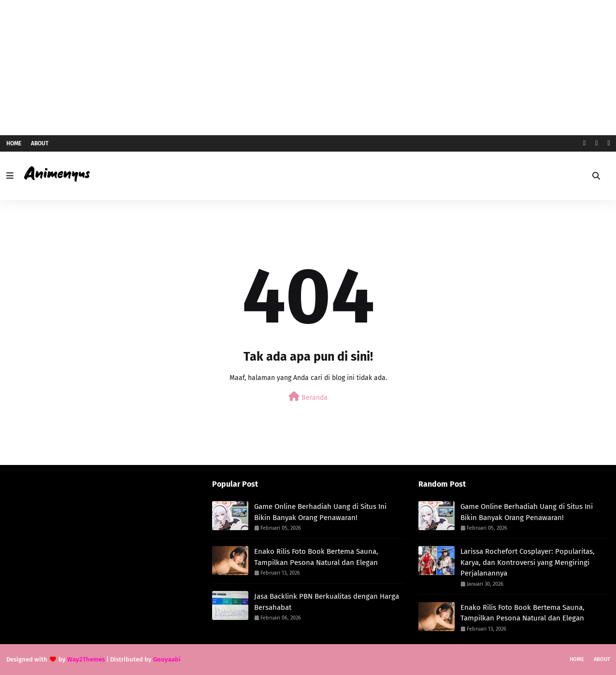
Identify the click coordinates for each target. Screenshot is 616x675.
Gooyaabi (167, 659)
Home (14, 143)
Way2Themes (86, 659)
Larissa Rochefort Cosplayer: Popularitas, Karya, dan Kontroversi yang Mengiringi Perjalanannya (528, 562)
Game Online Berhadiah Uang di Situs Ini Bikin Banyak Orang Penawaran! (320, 512)
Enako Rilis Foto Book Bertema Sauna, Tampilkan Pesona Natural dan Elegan (316, 557)
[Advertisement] (308, 68)
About (40, 143)
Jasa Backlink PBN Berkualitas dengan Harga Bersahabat (327, 602)
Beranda (308, 397)
